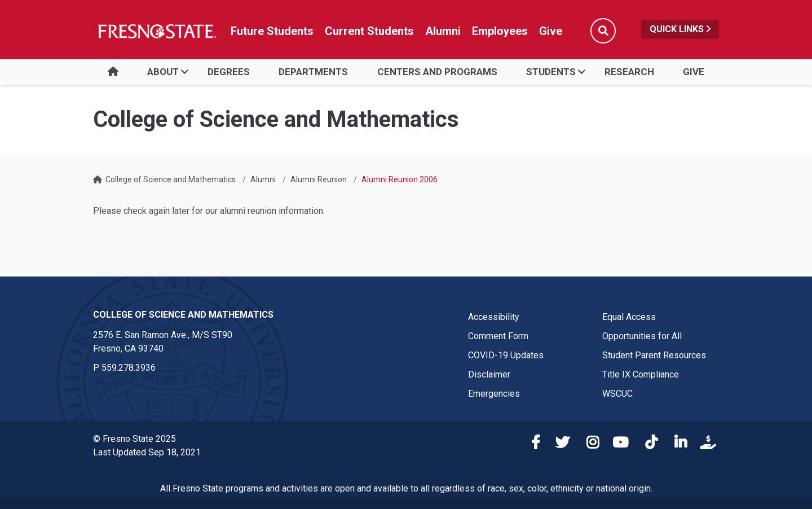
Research (629, 72)
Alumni (263, 179)
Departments (313, 72)
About (163, 72)
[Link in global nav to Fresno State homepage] (156, 31)
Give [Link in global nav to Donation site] (551, 31)
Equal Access (629, 317)
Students (551, 72)
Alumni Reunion (319, 179)
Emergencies (494, 394)
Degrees (229, 72)
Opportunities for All (642, 336)
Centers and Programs (437, 72)
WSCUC (617, 394)
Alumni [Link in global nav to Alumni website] (443, 31)
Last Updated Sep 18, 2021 (147, 452)
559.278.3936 (129, 368)
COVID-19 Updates (506, 355)
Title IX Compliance (641, 374)
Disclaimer (489, 374)
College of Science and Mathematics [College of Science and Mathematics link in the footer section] (183, 315)
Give (694, 72)
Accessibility (494, 317)
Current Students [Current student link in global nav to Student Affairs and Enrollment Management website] (369, 31)
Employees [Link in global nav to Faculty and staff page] (500, 31)
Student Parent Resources (654, 355)
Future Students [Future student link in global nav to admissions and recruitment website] (272, 31)
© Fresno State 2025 (134, 439)
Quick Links (680, 29)
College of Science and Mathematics (171, 179)
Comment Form (498, 336)
